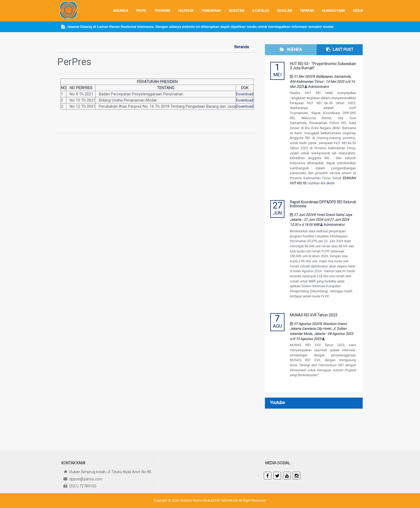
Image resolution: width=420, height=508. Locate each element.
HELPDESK (186, 11)
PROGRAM (162, 11)
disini (330, 183)
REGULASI (285, 11)
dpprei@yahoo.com (86, 479)
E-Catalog (261, 11)
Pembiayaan (211, 11)
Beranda (121, 11)
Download (245, 94)
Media (358, 11)
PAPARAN (307, 11)
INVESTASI (237, 11)
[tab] (291, 50)
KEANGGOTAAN (333, 11)
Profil (141, 11)
